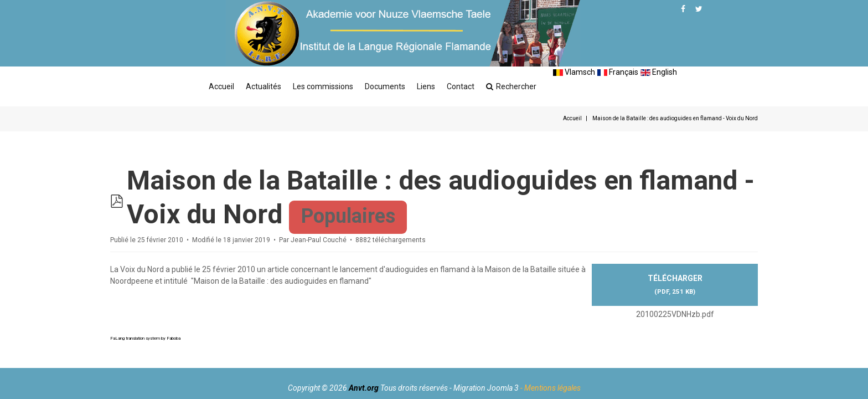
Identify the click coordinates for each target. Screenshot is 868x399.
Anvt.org (364, 388)
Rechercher (511, 86)
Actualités (263, 86)
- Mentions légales (551, 388)
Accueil (221, 86)
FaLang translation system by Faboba (145, 337)
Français (618, 72)
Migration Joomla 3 (486, 388)
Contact (461, 86)
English (659, 72)
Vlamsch (574, 72)
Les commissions (323, 86)
